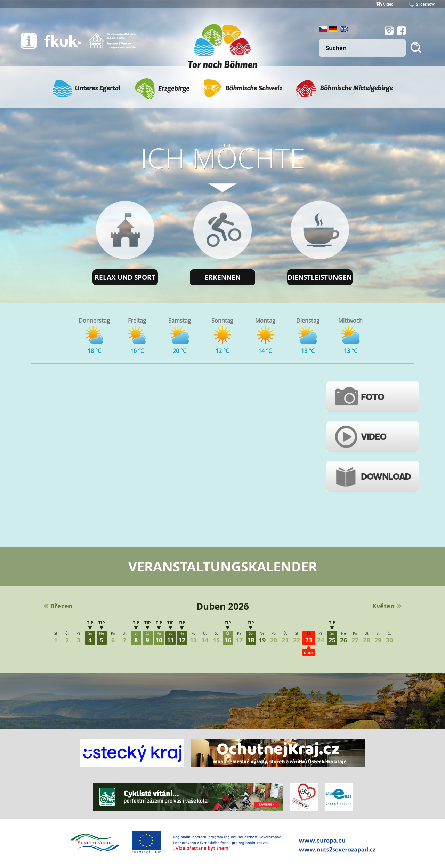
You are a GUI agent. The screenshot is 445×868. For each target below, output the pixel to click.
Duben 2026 (223, 606)
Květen (383, 606)
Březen (61, 606)
